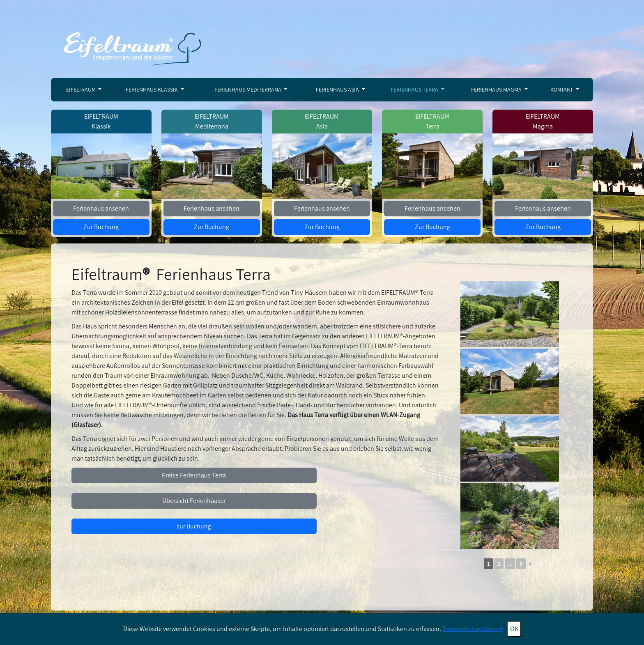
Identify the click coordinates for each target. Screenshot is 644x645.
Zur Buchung (101, 227)
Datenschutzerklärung (473, 629)
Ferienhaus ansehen (101, 208)
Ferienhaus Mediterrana (248, 90)
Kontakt (562, 90)
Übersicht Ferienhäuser (194, 501)
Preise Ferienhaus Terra (194, 475)
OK (514, 629)
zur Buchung (194, 526)
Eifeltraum (82, 90)
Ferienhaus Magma (497, 90)
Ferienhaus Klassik (152, 90)
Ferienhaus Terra (415, 90)
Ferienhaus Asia (338, 90)
